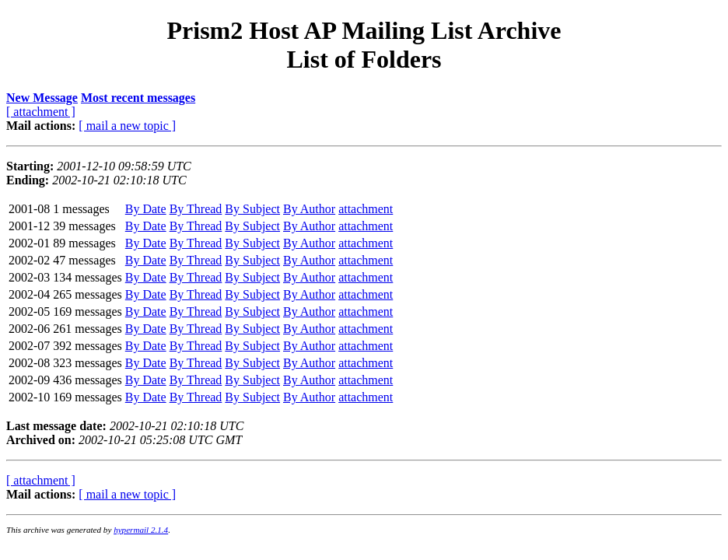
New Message (42, 98)
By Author (309, 209)
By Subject (252, 209)
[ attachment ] (41, 112)
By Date (146, 209)
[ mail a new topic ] (127, 126)
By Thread (196, 209)
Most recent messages (138, 98)
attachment (366, 209)
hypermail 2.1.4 (141, 530)
